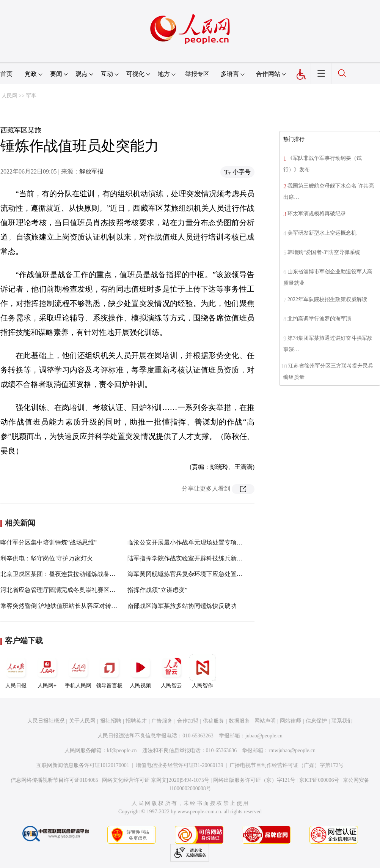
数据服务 (239, 721)
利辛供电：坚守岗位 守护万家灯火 (47, 558)
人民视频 (140, 671)
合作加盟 (188, 721)
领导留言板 (109, 671)
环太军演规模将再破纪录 (317, 214)
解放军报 (91, 171)
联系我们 (342, 721)
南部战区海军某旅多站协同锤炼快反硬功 (182, 606)
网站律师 (290, 721)
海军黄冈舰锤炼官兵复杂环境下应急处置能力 (188, 574)
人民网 (9, 96)
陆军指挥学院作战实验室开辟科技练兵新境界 (188, 558)
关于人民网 (82, 721)
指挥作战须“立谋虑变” (157, 590)
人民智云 (171, 671)
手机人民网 (78, 671)
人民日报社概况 (46, 721)
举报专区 (197, 74)
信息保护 (316, 721)
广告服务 (162, 721)
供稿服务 (214, 721)
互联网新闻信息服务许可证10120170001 (83, 765)
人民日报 (16, 671)
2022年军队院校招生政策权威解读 (327, 299)
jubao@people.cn (264, 736)
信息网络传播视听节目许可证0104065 (54, 780)
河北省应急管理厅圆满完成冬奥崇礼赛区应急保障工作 (73, 590)
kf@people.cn (122, 750)
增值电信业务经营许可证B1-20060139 (180, 765)
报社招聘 (111, 721)
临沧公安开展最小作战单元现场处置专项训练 (188, 542)
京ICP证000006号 (319, 780)
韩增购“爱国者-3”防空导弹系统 (324, 252)
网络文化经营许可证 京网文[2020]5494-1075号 (156, 780)
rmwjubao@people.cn (292, 750)
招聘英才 (136, 721)
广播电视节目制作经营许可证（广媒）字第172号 (287, 765)
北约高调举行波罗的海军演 (319, 319)
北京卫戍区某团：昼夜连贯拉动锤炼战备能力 (61, 574)
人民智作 (203, 671)
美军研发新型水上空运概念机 (322, 233)
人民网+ (47, 671)
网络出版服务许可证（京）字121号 (254, 780)
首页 (6, 74)
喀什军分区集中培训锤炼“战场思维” (49, 542)
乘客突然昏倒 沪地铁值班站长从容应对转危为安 (65, 606)
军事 (31, 96)
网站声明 (265, 721)
